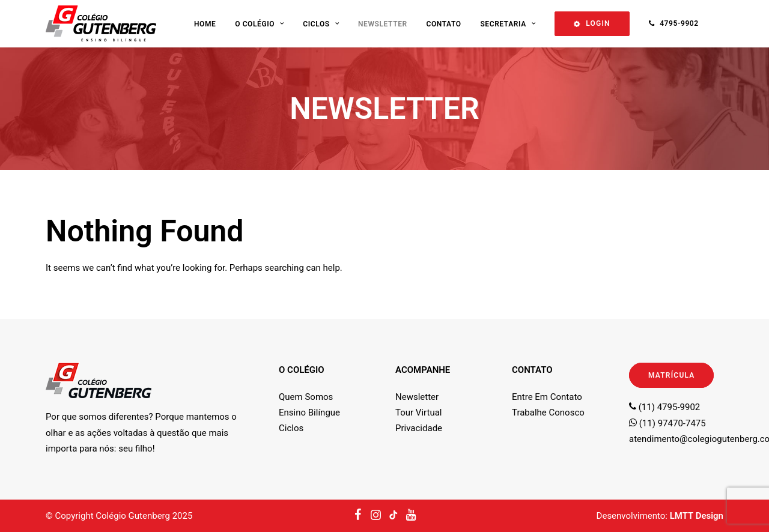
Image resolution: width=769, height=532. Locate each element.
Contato (443, 24)
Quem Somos (306, 397)
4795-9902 (679, 23)
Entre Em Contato (547, 397)
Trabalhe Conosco (548, 413)
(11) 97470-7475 (667, 423)
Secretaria (508, 24)
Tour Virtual (418, 413)
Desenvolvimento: (660, 516)
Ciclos (321, 24)
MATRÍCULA (671, 375)
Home (205, 24)
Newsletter (383, 24)
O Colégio (259, 24)
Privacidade (419, 428)
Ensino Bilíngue (309, 413)
